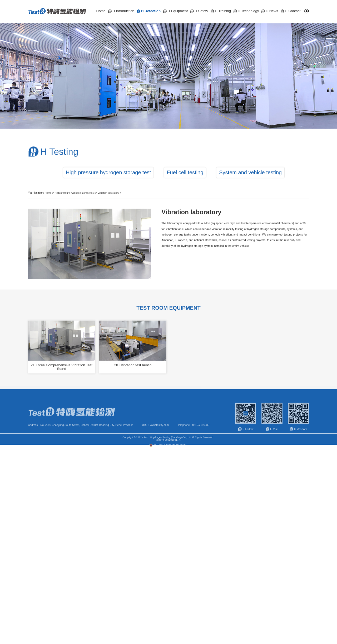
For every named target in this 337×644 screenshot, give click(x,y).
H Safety (199, 11)
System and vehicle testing (250, 182)
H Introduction (121, 11)
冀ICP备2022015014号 (168, 444)
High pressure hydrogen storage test (108, 182)
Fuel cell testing (185, 182)
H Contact (291, 11)
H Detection (149, 11)
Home (101, 11)
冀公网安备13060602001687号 (168, 449)
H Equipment (175, 11)
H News (270, 11)
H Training (221, 11)
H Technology (246, 11)
